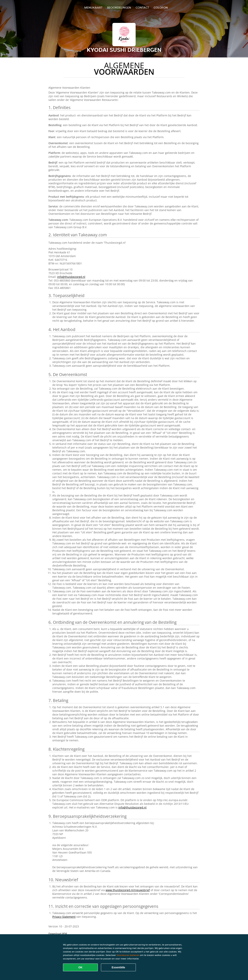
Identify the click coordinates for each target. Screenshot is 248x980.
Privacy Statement (64, 917)
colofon (161, 7)
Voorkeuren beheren (128, 955)
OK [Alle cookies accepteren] (81, 967)
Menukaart (93, 7)
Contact (142, 7)
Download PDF (58, 934)
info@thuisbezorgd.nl (71, 277)
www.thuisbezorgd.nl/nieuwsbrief (128, 890)
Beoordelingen (119, 7)
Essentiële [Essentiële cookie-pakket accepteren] (118, 967)
